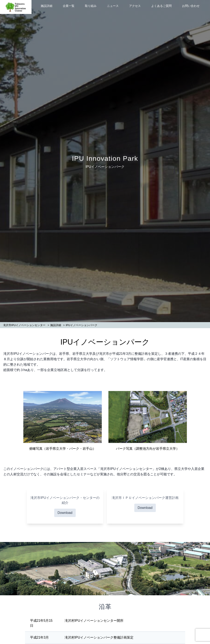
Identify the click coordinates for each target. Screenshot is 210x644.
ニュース (113, 6)
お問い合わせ (191, 6)
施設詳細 (47, 6)
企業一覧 (69, 6)
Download (65, 513)
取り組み (91, 6)
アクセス (135, 6)
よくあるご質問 (161, 6)
